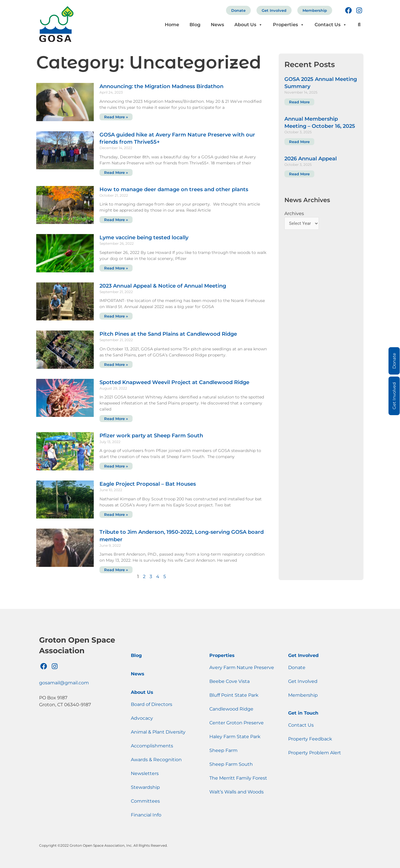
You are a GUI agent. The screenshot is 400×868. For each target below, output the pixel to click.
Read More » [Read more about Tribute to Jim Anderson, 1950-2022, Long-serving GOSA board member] (116, 570)
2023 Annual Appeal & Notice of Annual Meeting (163, 286)
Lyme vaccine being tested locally (144, 238)
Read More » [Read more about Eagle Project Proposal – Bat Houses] (116, 514)
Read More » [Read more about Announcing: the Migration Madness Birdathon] (116, 117)
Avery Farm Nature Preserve (242, 667)
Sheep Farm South (231, 764)
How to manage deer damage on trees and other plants (174, 189)
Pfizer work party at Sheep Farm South (151, 436)
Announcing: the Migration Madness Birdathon (161, 86)
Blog (195, 25)
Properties (289, 25)
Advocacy (142, 718)
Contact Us (331, 25)
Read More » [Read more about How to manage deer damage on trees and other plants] (116, 220)
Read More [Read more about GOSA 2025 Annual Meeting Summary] (299, 102)
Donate (238, 10)
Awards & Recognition (156, 760)
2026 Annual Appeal (311, 159)
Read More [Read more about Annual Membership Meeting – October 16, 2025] (299, 142)
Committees (145, 801)
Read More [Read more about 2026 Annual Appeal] (299, 174)
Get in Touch (303, 713)
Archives (294, 213)
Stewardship (145, 787)
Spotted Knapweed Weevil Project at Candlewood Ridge (174, 382)
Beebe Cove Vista (229, 681)
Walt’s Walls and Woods (237, 792)
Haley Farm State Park (235, 737)
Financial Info (146, 815)
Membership (315, 10)
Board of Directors (152, 704)
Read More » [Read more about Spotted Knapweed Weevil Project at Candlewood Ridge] (116, 419)
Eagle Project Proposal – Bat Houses (148, 484)
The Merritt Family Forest (238, 778)
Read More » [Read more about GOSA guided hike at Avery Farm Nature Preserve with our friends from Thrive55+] (116, 172)
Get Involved (274, 10)
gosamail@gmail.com (64, 683)
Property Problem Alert (315, 753)
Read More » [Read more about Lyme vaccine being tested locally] (116, 268)
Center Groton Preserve (237, 723)
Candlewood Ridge (231, 709)
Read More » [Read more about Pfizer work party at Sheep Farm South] (116, 466)
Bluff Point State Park (234, 695)
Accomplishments (152, 746)
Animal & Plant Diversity (158, 732)
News (217, 25)
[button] (359, 25)
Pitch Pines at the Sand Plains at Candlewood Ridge (168, 334)
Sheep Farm (223, 750)
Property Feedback (310, 739)
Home (172, 25)
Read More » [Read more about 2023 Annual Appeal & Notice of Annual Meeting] (116, 316)
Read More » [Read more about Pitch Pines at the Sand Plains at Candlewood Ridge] (116, 364)
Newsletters (145, 773)
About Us (248, 25)
